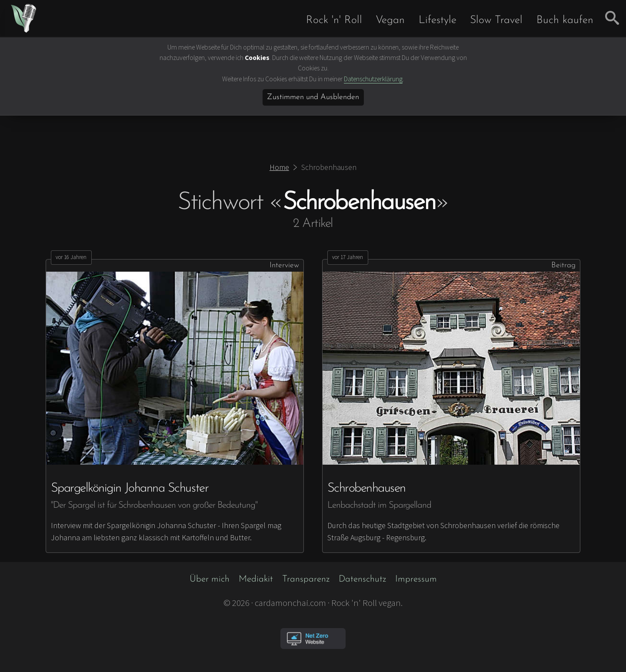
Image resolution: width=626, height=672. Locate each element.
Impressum (416, 579)
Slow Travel (496, 20)
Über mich (210, 579)
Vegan (390, 20)
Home (279, 167)
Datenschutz (362, 579)
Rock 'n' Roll (334, 20)
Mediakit (256, 579)
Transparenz (306, 579)
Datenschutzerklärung (373, 79)
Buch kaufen (565, 20)
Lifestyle (438, 20)
